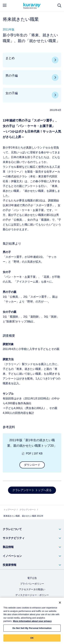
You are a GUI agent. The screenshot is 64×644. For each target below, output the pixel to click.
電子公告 (32, 578)
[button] (32, 529)
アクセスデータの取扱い (32, 589)
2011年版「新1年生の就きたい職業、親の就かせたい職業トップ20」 (32, 443)
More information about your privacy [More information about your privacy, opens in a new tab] (32, 622)
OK (32, 639)
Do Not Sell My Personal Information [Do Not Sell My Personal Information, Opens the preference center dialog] (32, 629)
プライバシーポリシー (32, 584)
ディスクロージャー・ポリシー (32, 595)
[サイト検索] (59, 6)
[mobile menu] (5, 5)
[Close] (60, 604)
